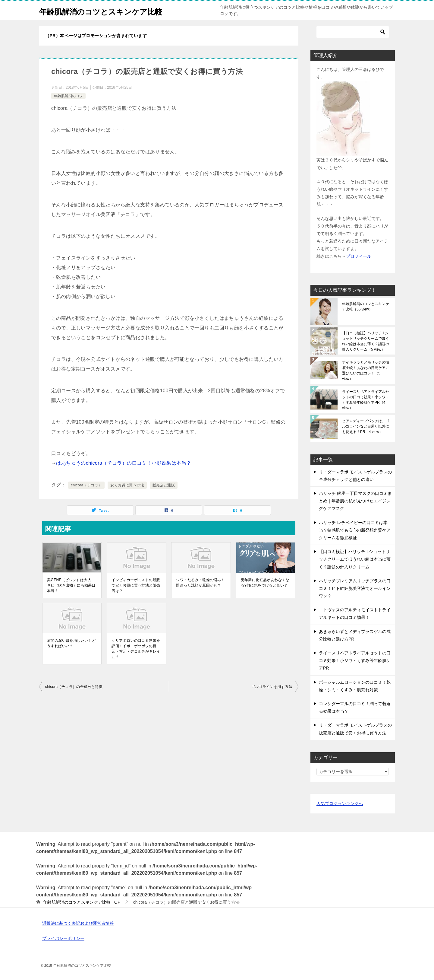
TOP (82, 902)
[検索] (353, 32)
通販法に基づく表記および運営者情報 (78, 923)
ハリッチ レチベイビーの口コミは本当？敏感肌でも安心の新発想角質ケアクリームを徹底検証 (355, 530)
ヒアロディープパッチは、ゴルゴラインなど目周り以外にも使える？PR (366, 426)
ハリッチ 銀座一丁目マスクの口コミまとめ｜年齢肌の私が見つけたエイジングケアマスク (355, 501)
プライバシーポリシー (63, 938)
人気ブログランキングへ (340, 803)
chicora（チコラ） (86, 485)
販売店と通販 (164, 485)
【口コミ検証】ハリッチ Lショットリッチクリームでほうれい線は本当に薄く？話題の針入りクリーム (366, 341)
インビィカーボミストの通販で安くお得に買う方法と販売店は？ (136, 585)
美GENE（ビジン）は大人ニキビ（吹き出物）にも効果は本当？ (71, 585)
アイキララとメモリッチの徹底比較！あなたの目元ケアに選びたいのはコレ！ (366, 371)
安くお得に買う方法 (127, 485)
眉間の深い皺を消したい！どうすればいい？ (71, 643)
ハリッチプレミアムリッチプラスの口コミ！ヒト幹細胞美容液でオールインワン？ (355, 588)
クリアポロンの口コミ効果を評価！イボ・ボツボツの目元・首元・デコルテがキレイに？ (136, 649)
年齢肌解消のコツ (68, 96)
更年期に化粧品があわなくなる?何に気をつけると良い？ (265, 583)
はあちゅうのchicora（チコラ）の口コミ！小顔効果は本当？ (124, 463)
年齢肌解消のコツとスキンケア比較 (113, 10)
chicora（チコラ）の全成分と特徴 (74, 687)
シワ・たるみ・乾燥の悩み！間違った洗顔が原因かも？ (201, 583)
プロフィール (359, 256)
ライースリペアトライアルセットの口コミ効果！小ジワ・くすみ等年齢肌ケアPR (366, 400)
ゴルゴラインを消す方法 (272, 687)
